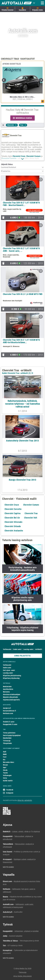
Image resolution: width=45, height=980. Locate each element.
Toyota (5, 773)
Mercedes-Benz (9, 762)
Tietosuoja (7, 741)
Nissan (5, 765)
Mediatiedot (7, 687)
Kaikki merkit (8, 781)
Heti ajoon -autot (9, 670)
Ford (5, 757)
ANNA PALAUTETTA (22, 656)
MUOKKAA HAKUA (22, 118)
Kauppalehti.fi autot (10, 724)
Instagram (10, 793)
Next (41, 80)
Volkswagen (7, 775)
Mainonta (6, 692)
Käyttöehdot (7, 738)
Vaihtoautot (7, 649)
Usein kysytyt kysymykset (12, 735)
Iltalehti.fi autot (9, 722)
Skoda (5, 770)
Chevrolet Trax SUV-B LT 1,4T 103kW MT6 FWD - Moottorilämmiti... (21, 204)
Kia (4, 760)
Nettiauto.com (8, 713)
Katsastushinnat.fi (9, 711)
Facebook (10, 790)
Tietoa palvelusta (9, 733)
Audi (5, 752)
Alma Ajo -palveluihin (25, 800)
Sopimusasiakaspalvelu (11, 700)
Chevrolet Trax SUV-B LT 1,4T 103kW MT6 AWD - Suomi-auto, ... (21, 250)
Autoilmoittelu (8, 689)
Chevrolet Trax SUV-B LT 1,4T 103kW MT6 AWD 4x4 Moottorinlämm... (21, 341)
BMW (5, 754)
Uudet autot (17, 649)
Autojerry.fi (7, 708)
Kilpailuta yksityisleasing (12, 676)
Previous (4, 80)
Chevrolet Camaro (33, 156)
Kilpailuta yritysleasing (11, 678)
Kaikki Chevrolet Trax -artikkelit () (17, 373)
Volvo (5, 778)
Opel (5, 767)
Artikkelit (39, 649)
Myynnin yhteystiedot (10, 697)
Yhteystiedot (7, 743)
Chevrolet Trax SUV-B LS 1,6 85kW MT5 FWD (23, 294)
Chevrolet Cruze (19, 156)
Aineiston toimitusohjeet (12, 694)
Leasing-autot (28, 649)
